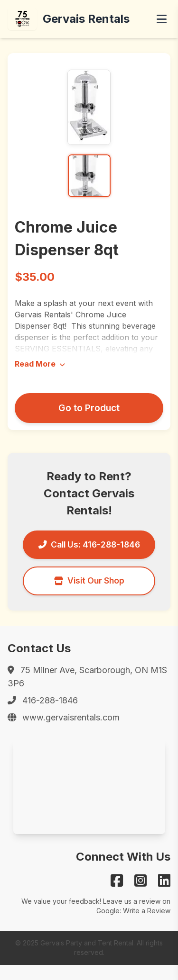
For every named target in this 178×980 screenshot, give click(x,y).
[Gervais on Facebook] (117, 881)
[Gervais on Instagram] (141, 881)
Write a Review (147, 911)
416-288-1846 (50, 700)
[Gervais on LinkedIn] (164, 881)
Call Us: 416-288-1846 (89, 544)
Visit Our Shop (89, 580)
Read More (40, 364)
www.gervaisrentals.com (71, 717)
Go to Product (89, 408)
